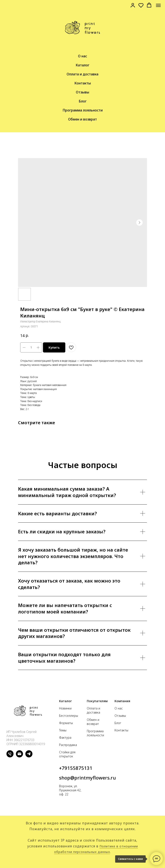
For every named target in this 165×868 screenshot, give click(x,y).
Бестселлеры (69, 716)
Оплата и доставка (82, 74)
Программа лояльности (83, 110)
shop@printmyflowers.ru (87, 778)
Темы (63, 730)
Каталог (82, 65)
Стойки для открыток (67, 754)
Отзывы (82, 92)
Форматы (66, 723)
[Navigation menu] (158, 5)
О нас (82, 56)
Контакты (83, 83)
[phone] (10, 756)
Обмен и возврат (82, 119)
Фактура (65, 738)
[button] (141, 5)
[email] (19, 756)
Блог (83, 101)
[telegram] (29, 756)
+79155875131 (76, 768)
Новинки (65, 708)
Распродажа (68, 745)
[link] (133, 5)
